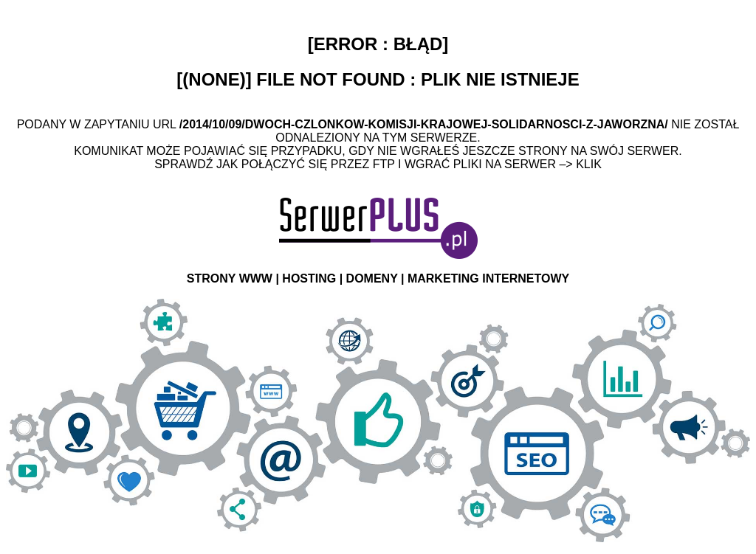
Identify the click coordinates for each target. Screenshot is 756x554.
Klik (589, 164)
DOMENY (372, 278)
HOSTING (309, 278)
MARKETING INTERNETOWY (488, 278)
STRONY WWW (230, 278)
